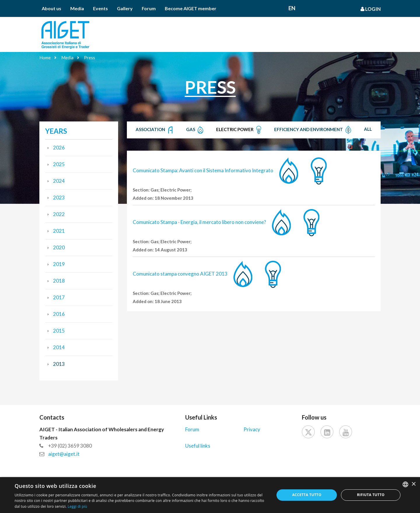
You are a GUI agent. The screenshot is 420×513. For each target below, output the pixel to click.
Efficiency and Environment (313, 130)
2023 (59, 198)
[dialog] (210, 495)
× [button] (413, 484)
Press (90, 58)
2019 (59, 264)
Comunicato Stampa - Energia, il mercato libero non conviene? (199, 222)
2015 (59, 331)
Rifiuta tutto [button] (371, 495)
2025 (59, 164)
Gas (195, 130)
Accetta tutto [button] (307, 495)
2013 (59, 364)
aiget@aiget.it (64, 454)
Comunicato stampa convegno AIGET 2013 (180, 274)
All (368, 129)
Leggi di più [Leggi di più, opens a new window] (77, 506)
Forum (149, 8)
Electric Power (240, 130)
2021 (59, 231)
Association (155, 130)
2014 (59, 347)
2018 (59, 281)
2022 (59, 214)
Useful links (198, 446)
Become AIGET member (191, 8)
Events (100, 8)
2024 (59, 181)
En (292, 8)
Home (45, 58)
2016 (59, 314)
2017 (59, 297)
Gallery (125, 8)
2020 (59, 247)
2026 (59, 148)
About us (51, 8)
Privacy (252, 429)
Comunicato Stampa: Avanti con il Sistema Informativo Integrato (203, 170)
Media (77, 8)
